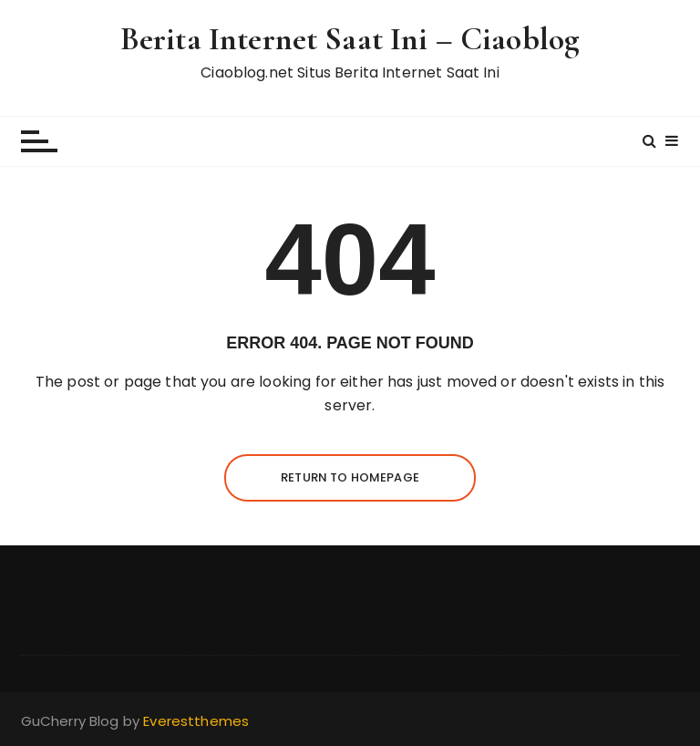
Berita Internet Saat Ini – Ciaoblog (350, 39)
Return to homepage (350, 477)
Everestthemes (196, 721)
